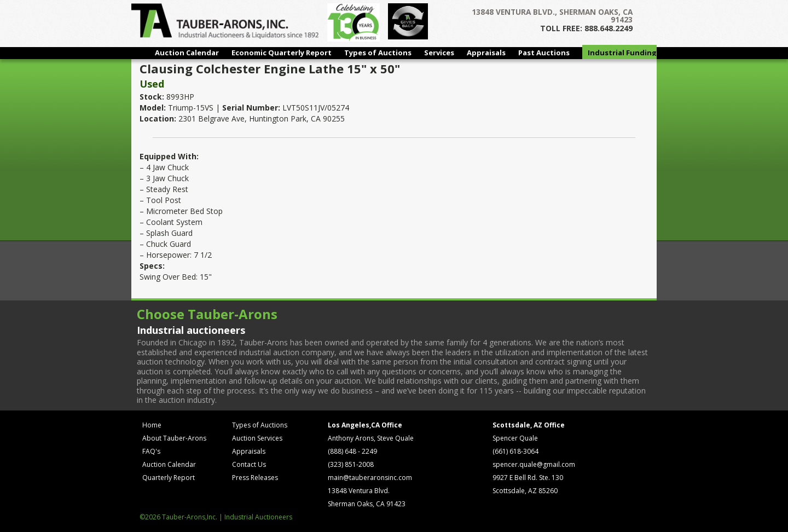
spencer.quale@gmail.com (534, 464)
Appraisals (486, 53)
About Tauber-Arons (174, 438)
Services (439, 53)
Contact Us (249, 464)
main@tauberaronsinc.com (370, 478)
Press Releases (255, 478)
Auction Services (257, 438)
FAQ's (151, 451)
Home (152, 425)
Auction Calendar (187, 53)
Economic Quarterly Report (282, 53)
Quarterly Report (169, 478)
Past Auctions (544, 53)
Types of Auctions (378, 53)
